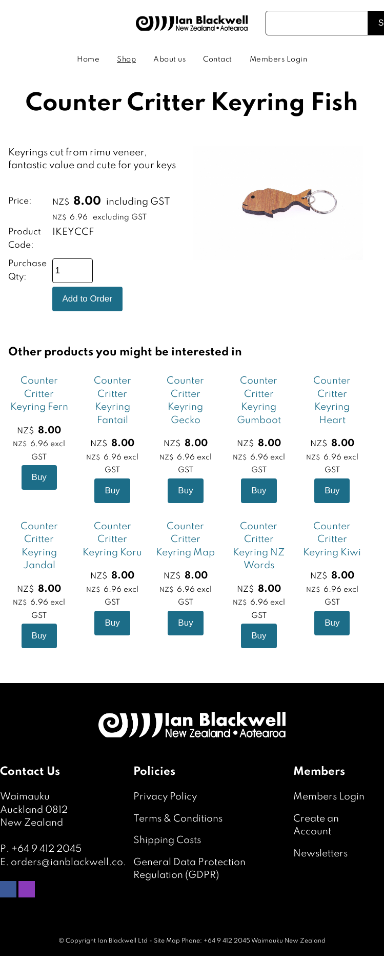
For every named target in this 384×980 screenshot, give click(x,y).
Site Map (167, 941)
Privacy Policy (165, 797)
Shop (126, 59)
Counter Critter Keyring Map (185, 539)
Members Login (279, 59)
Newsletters (320, 854)
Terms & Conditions (178, 819)
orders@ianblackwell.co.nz (74, 862)
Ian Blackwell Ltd (123, 941)
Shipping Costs (167, 840)
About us (169, 59)
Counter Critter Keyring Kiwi (332, 539)
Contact (218, 59)
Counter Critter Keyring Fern (39, 394)
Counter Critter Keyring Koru (112, 539)
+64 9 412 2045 (46, 849)
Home (88, 59)
